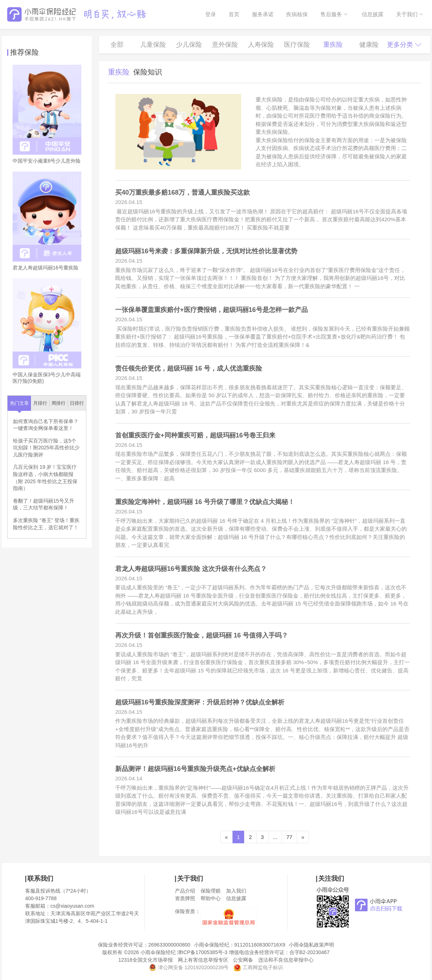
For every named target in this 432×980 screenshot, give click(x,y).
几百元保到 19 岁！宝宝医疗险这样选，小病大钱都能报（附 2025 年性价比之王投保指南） (45, 478)
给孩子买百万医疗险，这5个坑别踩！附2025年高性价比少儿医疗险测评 (46, 448)
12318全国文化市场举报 (146, 960)
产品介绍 (185, 891)
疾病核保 (297, 14)
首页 (234, 14)
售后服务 (331, 14)
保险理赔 (211, 891)
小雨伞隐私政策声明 (311, 945)
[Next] (303, 837)
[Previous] (226, 837)
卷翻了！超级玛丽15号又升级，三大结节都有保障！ (44, 504)
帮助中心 (211, 898)
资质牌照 (185, 898)
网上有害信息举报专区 (203, 960)
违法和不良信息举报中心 (286, 960)
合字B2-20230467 (310, 952)
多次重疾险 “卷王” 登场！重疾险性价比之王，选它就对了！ (46, 524)
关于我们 (407, 14)
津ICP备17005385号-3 (202, 952)
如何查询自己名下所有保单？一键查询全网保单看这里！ (46, 425)
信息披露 (373, 14)
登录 (211, 14)
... (275, 837)
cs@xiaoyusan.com (72, 906)
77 (289, 837)
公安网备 (243, 960)
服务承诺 (263, 14)
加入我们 (236, 891)
